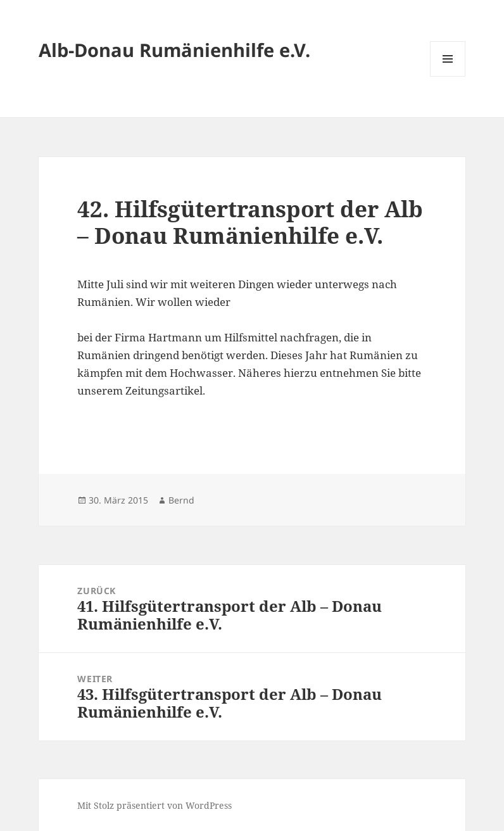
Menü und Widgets (448, 76)
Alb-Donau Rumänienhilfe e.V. (174, 50)
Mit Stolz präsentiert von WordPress (154, 805)
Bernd (181, 500)
